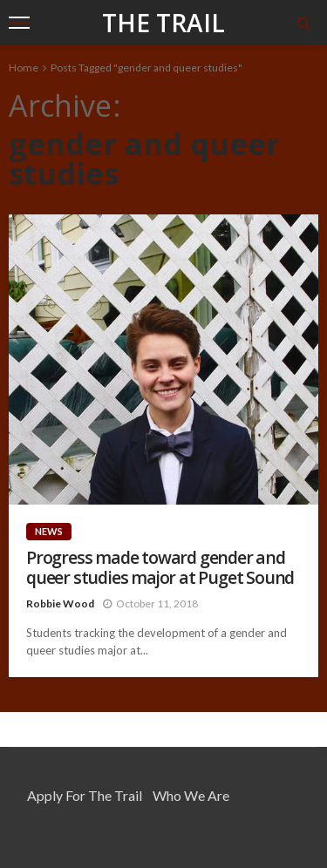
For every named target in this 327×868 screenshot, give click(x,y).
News (49, 531)
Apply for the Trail (85, 795)
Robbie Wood (60, 604)
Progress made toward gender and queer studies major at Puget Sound (160, 568)
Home (24, 68)
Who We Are (191, 795)
